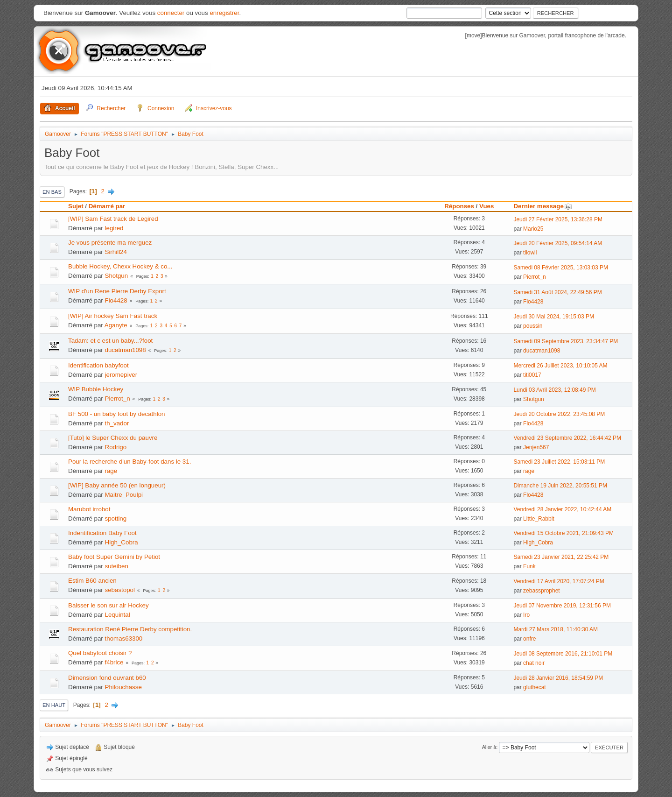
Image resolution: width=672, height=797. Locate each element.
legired (114, 228)
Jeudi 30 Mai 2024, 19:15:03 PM (554, 317)
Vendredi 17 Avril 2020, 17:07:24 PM (559, 581)
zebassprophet (542, 591)
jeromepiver (121, 375)
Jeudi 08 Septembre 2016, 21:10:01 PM (563, 654)
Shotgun (117, 276)
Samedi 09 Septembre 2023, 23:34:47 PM (566, 341)
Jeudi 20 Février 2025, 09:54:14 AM (558, 243)
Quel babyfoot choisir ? (100, 653)
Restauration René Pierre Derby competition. (130, 629)
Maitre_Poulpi (124, 495)
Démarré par (107, 206)
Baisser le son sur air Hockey (108, 605)
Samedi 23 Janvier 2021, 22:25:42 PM (561, 557)
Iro (526, 615)
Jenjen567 (536, 447)
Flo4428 (116, 300)
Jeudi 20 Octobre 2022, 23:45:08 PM (559, 414)
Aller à (489, 747)
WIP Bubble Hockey (96, 389)
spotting (116, 518)
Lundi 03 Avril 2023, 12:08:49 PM (554, 390)
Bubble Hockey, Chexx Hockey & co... (120, 266)
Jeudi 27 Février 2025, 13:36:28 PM (558, 219)
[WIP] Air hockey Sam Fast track (113, 316)
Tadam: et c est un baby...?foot (110, 341)
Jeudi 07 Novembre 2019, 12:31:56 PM (562, 606)
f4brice (114, 662)
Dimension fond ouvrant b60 (107, 678)
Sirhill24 (116, 252)
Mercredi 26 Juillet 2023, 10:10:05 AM (560, 366)
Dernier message (542, 206)
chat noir (534, 663)
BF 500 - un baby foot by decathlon (116, 414)
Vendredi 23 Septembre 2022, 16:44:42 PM (567, 438)
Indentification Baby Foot (102, 533)
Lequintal (118, 615)
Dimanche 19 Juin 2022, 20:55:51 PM (560, 486)
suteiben (117, 566)
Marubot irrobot (89, 509)
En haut (54, 705)
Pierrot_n (535, 277)
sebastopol (120, 590)
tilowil (530, 253)
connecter (171, 13)
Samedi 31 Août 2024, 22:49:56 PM (557, 292)
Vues (486, 206)
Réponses (459, 206)
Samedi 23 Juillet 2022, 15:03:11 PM (559, 462)
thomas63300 (124, 638)
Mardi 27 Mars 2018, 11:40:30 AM (556, 629)
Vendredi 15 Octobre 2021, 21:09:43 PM (563, 533)
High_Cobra (122, 542)
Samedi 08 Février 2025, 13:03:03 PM (561, 268)
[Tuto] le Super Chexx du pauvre (113, 438)
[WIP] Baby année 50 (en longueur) (117, 485)
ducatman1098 (126, 350)
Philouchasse (123, 687)
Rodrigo (116, 447)
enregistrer (224, 13)
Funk (529, 566)
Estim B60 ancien (92, 581)
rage (111, 471)
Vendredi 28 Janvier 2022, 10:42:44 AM (562, 509)
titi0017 (532, 375)
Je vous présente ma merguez (110, 243)
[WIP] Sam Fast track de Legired (113, 219)
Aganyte (116, 325)
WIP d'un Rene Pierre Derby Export (117, 291)
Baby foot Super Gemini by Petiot (114, 557)
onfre (529, 639)
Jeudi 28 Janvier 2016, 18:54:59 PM (558, 678)
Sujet (76, 206)
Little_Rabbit (539, 519)
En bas (52, 192)
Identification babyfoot (98, 365)
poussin (533, 326)
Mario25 (533, 229)
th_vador (117, 423)
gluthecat (535, 687)
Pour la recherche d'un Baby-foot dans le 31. (129, 462)
